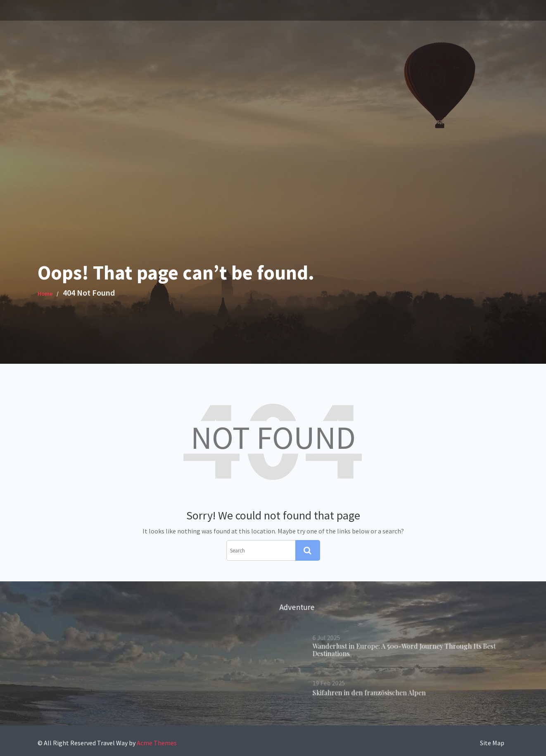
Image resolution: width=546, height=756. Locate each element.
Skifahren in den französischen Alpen (369, 692)
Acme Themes (157, 743)
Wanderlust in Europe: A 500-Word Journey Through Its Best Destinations (404, 650)
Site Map (492, 743)
